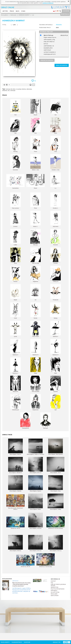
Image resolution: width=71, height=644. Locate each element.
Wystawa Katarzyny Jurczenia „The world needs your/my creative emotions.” (21, 584)
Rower (35, 181)
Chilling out (56, 274)
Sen (56, 107)
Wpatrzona (15, 384)
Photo (35, 201)
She (15, 126)
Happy (35, 366)
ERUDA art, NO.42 (15, 523)
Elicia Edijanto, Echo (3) (35, 465)
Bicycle (36, 107)
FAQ (52, 583)
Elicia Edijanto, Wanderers (15, 465)
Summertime (15, 181)
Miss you (35, 237)
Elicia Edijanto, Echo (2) (35, 543)
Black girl (46, 421)
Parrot (36, 144)
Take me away (35, 256)
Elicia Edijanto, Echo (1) (56, 543)
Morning (15, 144)
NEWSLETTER (55, 587)
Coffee (15, 237)
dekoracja (29, 89)
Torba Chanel (35, 329)
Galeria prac (13, 15)
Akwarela (59, 25)
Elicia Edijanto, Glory (56, 483)
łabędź (15, 292)
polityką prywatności (48, 3)
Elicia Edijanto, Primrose (36, 521)
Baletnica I (56, 329)
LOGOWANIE (66, 11)
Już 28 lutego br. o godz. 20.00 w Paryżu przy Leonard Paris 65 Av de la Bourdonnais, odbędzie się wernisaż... (22, 590)
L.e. (56, 181)
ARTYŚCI (5, 11)
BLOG (18, 11)
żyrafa (15, 329)
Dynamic (56, 384)
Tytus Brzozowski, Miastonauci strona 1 (15, 502)
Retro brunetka (35, 384)
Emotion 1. (56, 201)
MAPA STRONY (55, 596)
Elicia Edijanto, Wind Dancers (56, 447)
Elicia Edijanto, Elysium (35, 483)
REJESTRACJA (65, 14)
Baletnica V (15, 366)
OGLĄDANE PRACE (17, 642)
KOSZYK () (27, 642)
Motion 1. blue (35, 162)
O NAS (23, 11)
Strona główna (4, 15)
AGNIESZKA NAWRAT (24, 15)
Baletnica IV (56, 347)
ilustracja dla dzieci (11, 89)
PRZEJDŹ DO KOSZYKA (47, 60)
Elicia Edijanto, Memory (15, 543)
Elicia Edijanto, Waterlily (15, 483)
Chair (56, 144)
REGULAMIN (54, 594)
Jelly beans (56, 219)
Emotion (15, 219)
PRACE (12, 11)
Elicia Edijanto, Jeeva (56, 465)
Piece (56, 126)
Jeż (35, 292)
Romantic (56, 237)
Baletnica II (15, 347)
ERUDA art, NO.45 (25, 561)
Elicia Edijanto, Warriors (15, 447)
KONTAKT (53, 581)
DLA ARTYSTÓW (55, 592)
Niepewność (35, 402)
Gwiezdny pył (15, 402)
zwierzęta (13, 91)
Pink (36, 126)
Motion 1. (35, 219)
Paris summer (15, 201)
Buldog (56, 311)
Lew (33, 15)
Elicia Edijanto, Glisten (35, 502)
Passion (15, 274)
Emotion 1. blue (56, 162)
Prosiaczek (56, 292)
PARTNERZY (54, 591)
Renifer (36, 311)
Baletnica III (35, 347)
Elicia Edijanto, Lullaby (56, 502)
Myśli (56, 366)
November (15, 162)
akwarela (5, 91)
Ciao (15, 107)
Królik (15, 311)
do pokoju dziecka (21, 89)
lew (9, 91)
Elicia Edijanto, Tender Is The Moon (35, 447)
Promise (56, 256)
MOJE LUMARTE (5, 642)
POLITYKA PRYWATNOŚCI (58, 589)
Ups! (56, 402)
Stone (15, 256)
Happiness (35, 274)
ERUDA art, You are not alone (56, 523)
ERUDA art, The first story (46, 560)
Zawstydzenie (25, 421)
